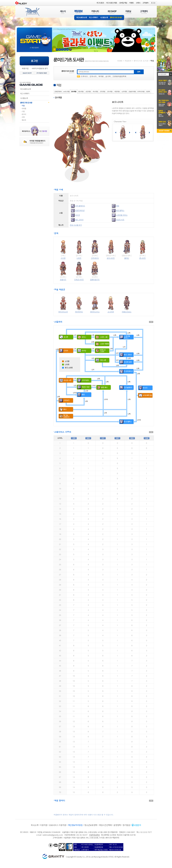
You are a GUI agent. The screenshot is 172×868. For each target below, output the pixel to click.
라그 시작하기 (94, 18)
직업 (34, 106)
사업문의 (137, 825)
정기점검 (126, 825)
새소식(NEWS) (63, 12)
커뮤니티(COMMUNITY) (95, 12)
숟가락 (108, 76)
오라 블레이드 (80, 206)
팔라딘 (127, 258)
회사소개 (35, 825)
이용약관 (44, 825)
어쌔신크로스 (127, 312)
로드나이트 (111, 258)
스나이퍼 (111, 312)
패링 (118, 206)
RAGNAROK (32, 12)
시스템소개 (104, 18)
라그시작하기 (34, 94)
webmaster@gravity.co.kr (53, 835)
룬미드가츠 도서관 (117, 18)
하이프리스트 (63, 312)
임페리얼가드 (95, 279)
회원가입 (25, 68)
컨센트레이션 (80, 210)
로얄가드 (63, 279)
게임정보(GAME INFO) (78, 12)
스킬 (34, 111)
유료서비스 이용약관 (58, 825)
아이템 (34, 108)
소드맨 (63, 258)
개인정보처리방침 (75, 825)
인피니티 (93, 76)
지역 (34, 117)
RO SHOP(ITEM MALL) (112, 12)
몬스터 (34, 114)
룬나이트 (143, 258)
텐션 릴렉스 (120, 210)
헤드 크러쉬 (79, 220)
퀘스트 (34, 120)
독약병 (101, 76)
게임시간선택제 (105, 825)
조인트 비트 (120, 220)
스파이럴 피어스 (122, 215)
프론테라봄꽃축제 (119, 76)
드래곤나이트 (79, 279)
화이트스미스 (95, 312)
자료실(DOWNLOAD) (128, 12)
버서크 (77, 215)
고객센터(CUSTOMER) (144, 12)
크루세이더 (95, 258)
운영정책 (117, 825)
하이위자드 (79, 312)
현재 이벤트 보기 (70, 50)
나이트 (79, 258)
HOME (120, 61)
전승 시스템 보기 (76, 225)
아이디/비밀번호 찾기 (40, 68)
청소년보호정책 (91, 825)
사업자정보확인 (94, 835)
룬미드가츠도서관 (34, 103)
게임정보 (128, 61)
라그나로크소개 (81, 18)
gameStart (34, 37)
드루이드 (84, 76)
